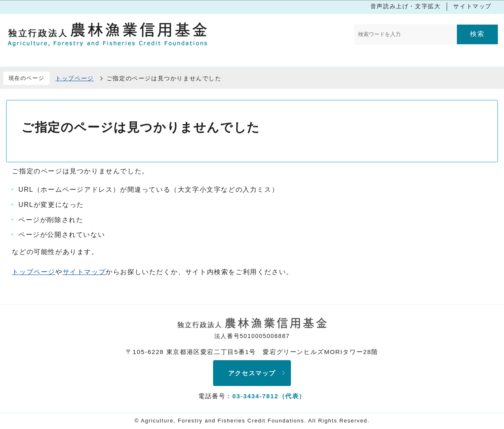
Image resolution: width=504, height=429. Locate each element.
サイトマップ (472, 6)
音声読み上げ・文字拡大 (406, 6)
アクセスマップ (252, 373)
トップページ (75, 78)
